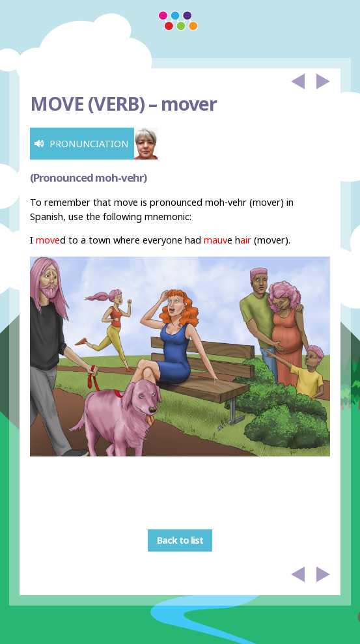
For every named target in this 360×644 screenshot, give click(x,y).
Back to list (180, 541)
